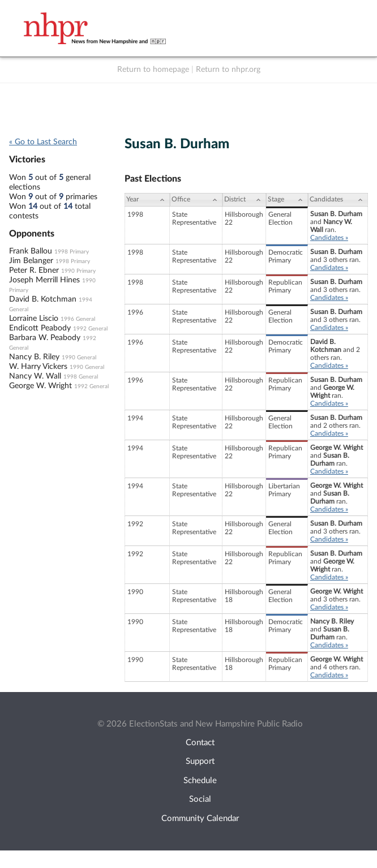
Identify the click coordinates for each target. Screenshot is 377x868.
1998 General (81, 377)
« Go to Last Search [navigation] (43, 142)
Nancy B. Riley (34, 357)
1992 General (90, 329)
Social (200, 799)
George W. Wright (40, 386)
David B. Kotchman (43, 299)
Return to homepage (153, 70)
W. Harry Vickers (38, 367)
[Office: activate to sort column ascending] (196, 200)
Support (200, 761)
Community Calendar (200, 818)
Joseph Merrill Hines (44, 280)
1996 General (78, 319)
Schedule (200, 781)
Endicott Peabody (40, 328)
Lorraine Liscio (34, 319)
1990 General (79, 358)
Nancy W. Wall (35, 376)
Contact (200, 743)
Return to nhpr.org (228, 70)
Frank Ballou (31, 251)
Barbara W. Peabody (45, 338)
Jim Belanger (31, 261)
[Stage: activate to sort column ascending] (287, 200)
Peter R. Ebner (34, 270)
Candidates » (329, 238)
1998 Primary (72, 252)
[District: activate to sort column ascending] (244, 200)
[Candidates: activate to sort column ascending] (338, 200)
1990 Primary (78, 271)
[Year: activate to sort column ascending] (147, 200)
